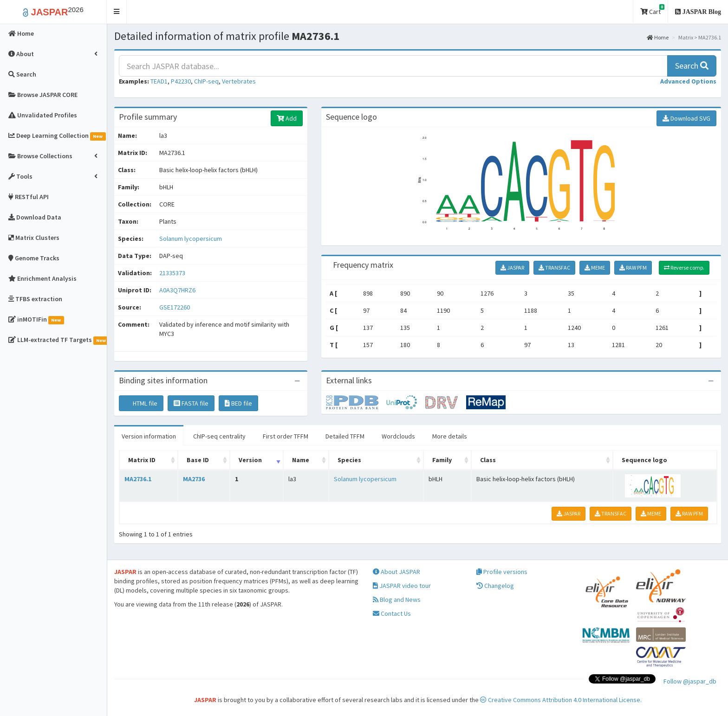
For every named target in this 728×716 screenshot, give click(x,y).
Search (692, 66)
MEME (595, 268)
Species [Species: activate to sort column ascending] (349, 460)
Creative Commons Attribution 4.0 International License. (561, 700)
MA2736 (194, 479)
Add (287, 118)
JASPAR (512, 268)
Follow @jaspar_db (690, 681)
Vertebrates (239, 81)
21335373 (172, 273)
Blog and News (397, 600)
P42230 (181, 81)
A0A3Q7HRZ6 (178, 290)
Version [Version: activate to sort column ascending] (250, 460)
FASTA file (191, 403)
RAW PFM (633, 268)
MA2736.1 (138, 479)
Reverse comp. (684, 268)
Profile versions (502, 572)
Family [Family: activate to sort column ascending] (442, 460)
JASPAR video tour (402, 586)
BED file (238, 403)
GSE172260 (175, 307)
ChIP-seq (206, 81)
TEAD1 (159, 81)
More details (450, 436)
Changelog (495, 586)
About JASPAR (396, 572)
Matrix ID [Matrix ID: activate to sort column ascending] (142, 460)
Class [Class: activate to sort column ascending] (488, 460)
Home (658, 37)
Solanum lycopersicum (191, 239)
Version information (149, 436)
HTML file (141, 403)
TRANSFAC (554, 268)
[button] (117, 12)
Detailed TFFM (345, 436)
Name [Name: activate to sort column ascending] (301, 460)
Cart (652, 10)
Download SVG (686, 118)
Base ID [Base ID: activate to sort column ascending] (198, 460)
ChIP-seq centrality (219, 436)
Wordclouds (398, 436)
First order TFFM (286, 436)
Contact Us (392, 613)
